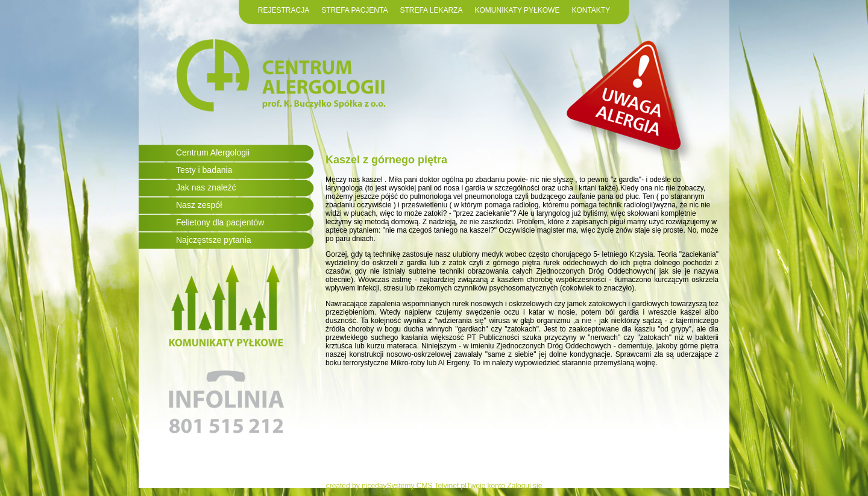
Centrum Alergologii (213, 152)
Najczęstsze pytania (214, 240)
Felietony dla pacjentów (220, 222)
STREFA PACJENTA (354, 10)
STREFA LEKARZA (431, 10)
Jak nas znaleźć (206, 187)
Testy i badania (204, 170)
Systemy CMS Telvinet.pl (426, 486)
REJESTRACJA (284, 10)
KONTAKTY (591, 10)
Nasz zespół (199, 205)
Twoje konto (486, 486)
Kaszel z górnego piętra (386, 160)
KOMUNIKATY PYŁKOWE (517, 10)
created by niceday (357, 486)
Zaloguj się (524, 486)
